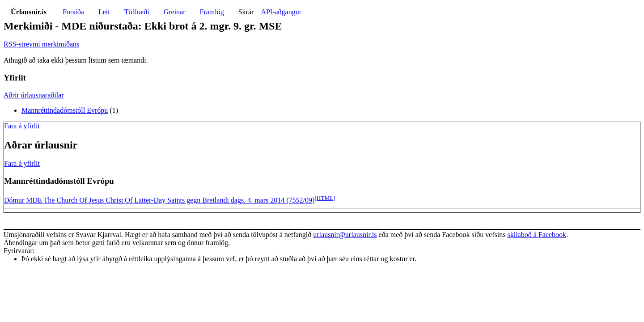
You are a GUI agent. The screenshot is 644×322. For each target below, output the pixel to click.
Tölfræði (137, 12)
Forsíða (73, 12)
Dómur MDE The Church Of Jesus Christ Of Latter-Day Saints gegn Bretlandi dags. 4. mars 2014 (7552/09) (159, 200)
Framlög (212, 12)
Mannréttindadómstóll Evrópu (65, 110)
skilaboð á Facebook (537, 235)
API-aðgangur (281, 12)
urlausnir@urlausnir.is (345, 235)
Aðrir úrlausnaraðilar (34, 95)
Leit (104, 12)
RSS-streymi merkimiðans (41, 44)
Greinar (175, 12)
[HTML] (325, 198)
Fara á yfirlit (22, 126)
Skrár (246, 12)
